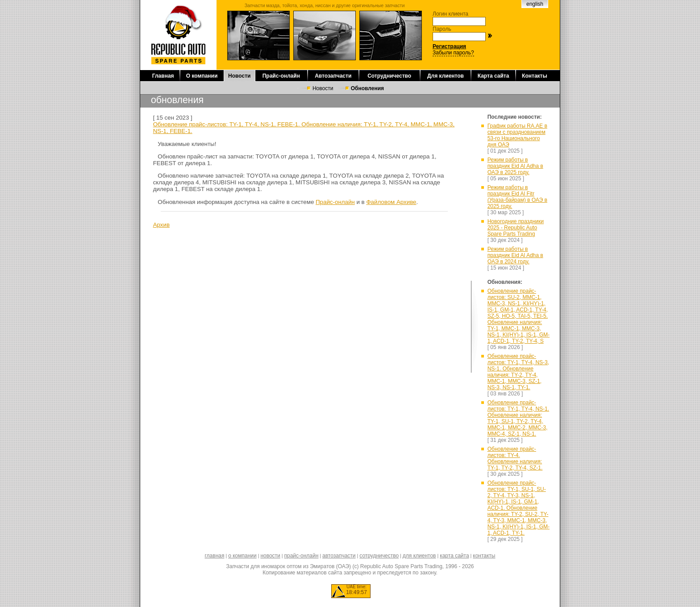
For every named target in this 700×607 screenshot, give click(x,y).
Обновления (367, 88)
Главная (163, 76)
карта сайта (454, 556)
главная (214, 556)
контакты (484, 556)
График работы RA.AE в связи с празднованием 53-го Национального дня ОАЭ (517, 135)
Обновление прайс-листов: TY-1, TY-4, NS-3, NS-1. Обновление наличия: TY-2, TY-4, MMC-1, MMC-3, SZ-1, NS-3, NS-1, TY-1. (518, 372)
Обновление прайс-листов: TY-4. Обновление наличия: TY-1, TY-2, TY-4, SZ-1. (515, 458)
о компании (242, 556)
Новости (239, 76)
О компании (202, 76)
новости (270, 556)
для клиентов (419, 556)
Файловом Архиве (391, 202)
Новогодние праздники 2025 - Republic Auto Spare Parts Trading (516, 228)
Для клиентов (446, 76)
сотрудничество (379, 556)
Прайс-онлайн (281, 76)
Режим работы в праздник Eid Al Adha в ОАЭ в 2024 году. (515, 255)
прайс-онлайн (302, 556)
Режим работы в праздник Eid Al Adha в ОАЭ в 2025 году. (515, 166)
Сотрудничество (389, 76)
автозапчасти (339, 556)
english (535, 4)
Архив (161, 225)
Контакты (535, 76)
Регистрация (449, 46)
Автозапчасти (333, 76)
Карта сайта (494, 76)
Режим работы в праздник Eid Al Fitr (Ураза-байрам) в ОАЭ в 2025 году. (517, 197)
